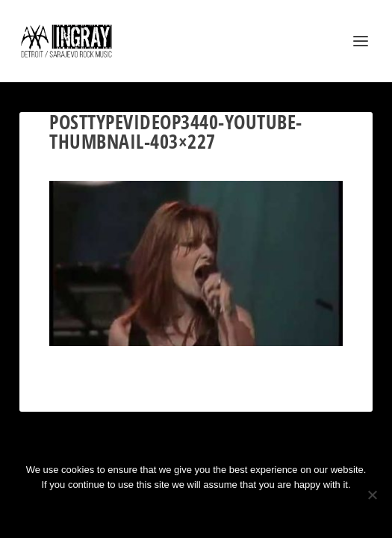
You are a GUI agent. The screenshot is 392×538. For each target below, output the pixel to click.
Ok (143, 510)
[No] (372, 495)
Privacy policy (216, 510)
